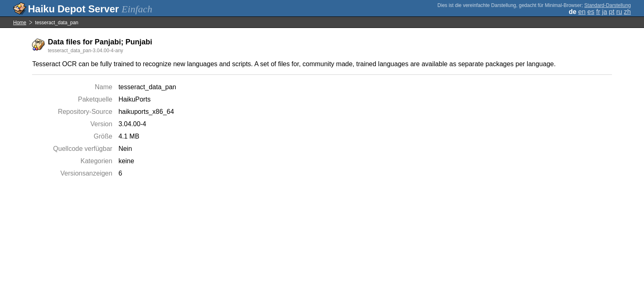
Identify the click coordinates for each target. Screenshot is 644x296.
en (582, 12)
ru (619, 12)
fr (598, 12)
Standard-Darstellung (608, 5)
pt (612, 12)
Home (20, 23)
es (591, 12)
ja (605, 12)
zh (627, 12)
